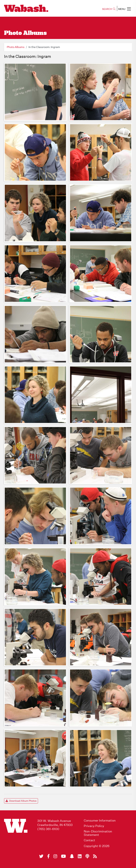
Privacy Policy (94, 826)
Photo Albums (16, 47)
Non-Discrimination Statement (98, 833)
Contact (89, 840)
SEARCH (109, 9)
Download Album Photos (21, 801)
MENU (125, 9)
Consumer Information (100, 821)
